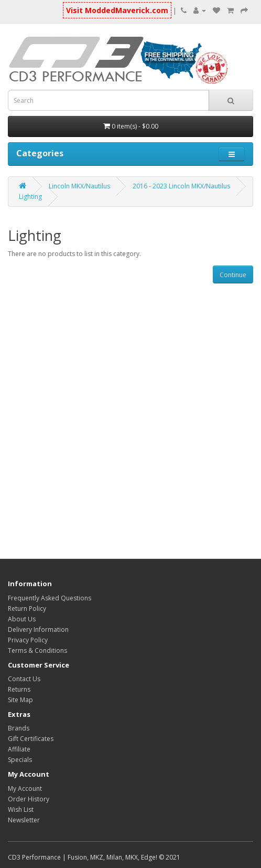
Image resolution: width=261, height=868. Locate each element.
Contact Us (24, 679)
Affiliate (19, 749)
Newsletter (24, 820)
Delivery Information (38, 629)
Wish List (21, 809)
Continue (233, 275)
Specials (20, 760)
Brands (19, 728)
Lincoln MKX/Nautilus (79, 186)
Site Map (20, 700)
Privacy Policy (28, 640)
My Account (25, 788)
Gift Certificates (31, 739)
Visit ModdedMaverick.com (117, 10)
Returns (19, 689)
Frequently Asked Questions (50, 598)
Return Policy (27, 608)
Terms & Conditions (37, 650)
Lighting (30, 197)
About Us (22, 619)
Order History (29, 799)
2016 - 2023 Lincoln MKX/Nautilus (181, 186)
